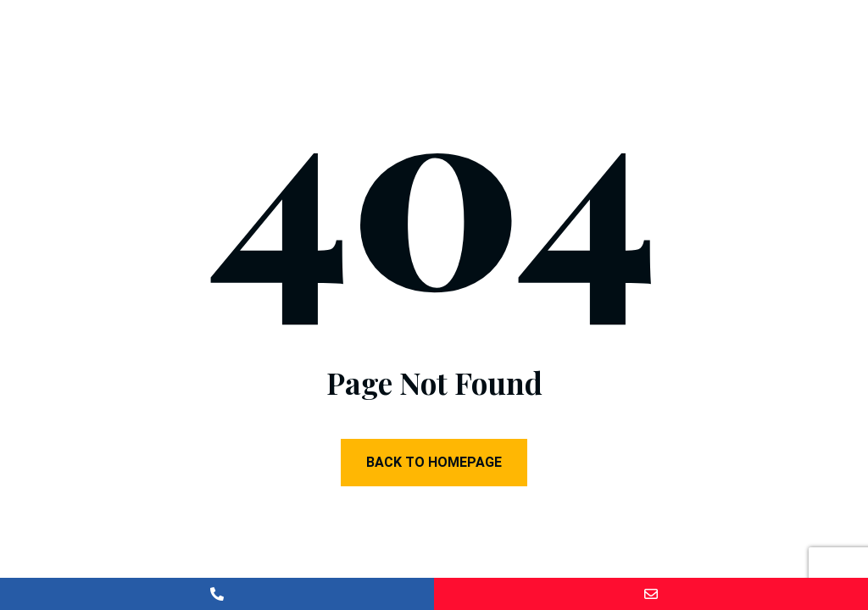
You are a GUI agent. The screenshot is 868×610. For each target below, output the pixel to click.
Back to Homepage (434, 462)
